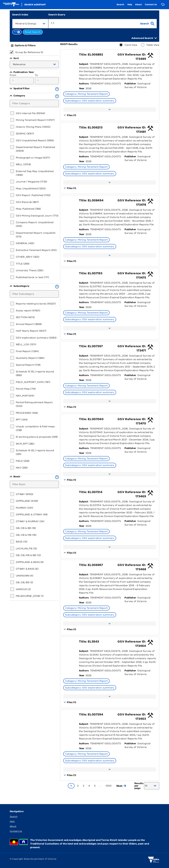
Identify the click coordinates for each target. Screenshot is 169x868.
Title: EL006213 (91, 127)
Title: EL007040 (91, 419)
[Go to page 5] (95, 786)
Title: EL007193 (91, 273)
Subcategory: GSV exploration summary (90, 101)
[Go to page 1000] (109, 786)
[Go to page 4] (89, 786)
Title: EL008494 (91, 200)
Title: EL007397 (91, 346)
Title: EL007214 (91, 492)
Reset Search (33, 32)
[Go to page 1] (71, 786)
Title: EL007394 (91, 714)
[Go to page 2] (78, 786)
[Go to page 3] (83, 786)
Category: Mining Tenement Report (86, 94)
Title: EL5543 (89, 642)
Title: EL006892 (91, 55)
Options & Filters (25, 45)
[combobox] (30, 24)
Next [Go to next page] (121, 786)
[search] (147, 24)
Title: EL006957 (91, 565)
